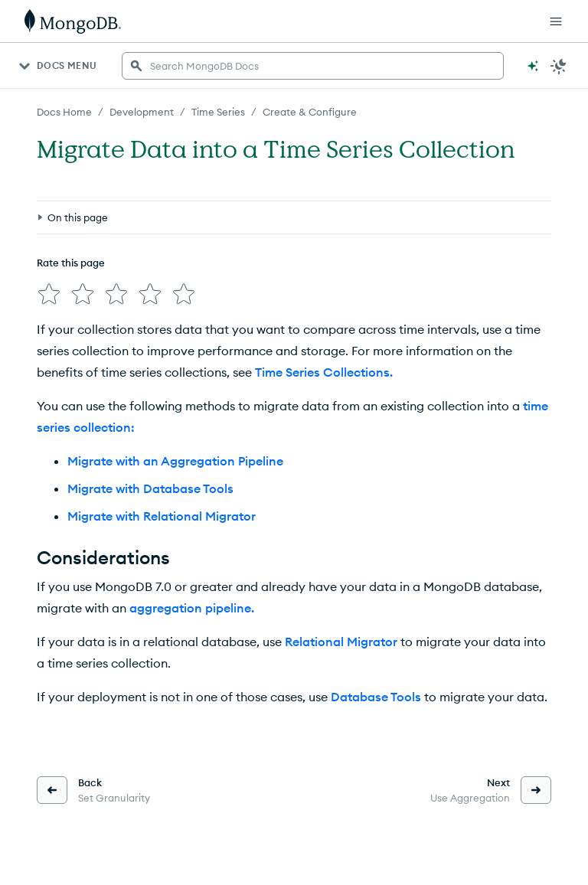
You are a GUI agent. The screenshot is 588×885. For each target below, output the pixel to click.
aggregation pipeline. (192, 608)
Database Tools (376, 697)
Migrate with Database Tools (150, 488)
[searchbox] (313, 66)
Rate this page (71, 263)
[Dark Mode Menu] (559, 66)
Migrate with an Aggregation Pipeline (175, 461)
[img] (49, 294)
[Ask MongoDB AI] (533, 66)
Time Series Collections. (324, 372)
